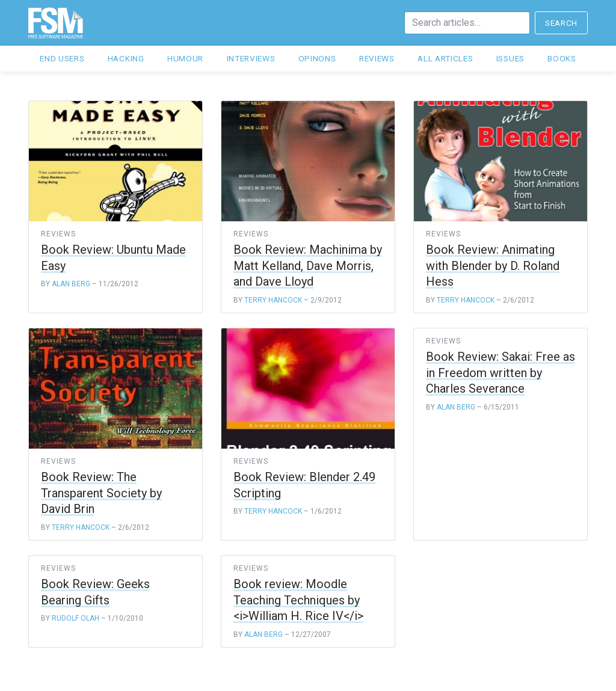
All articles (445, 58)
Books (562, 58)
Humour (185, 58)
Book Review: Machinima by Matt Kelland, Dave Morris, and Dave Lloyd (308, 266)
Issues (510, 58)
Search (561, 23)
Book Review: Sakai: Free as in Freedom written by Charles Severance (500, 373)
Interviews (251, 58)
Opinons (317, 58)
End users (62, 58)
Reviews (377, 58)
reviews (58, 234)
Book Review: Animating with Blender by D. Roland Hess (493, 266)
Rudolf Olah (75, 618)
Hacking (126, 58)
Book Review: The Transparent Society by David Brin (101, 493)
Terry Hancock (273, 300)
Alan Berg (71, 284)
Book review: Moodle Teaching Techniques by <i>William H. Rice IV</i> (298, 600)
